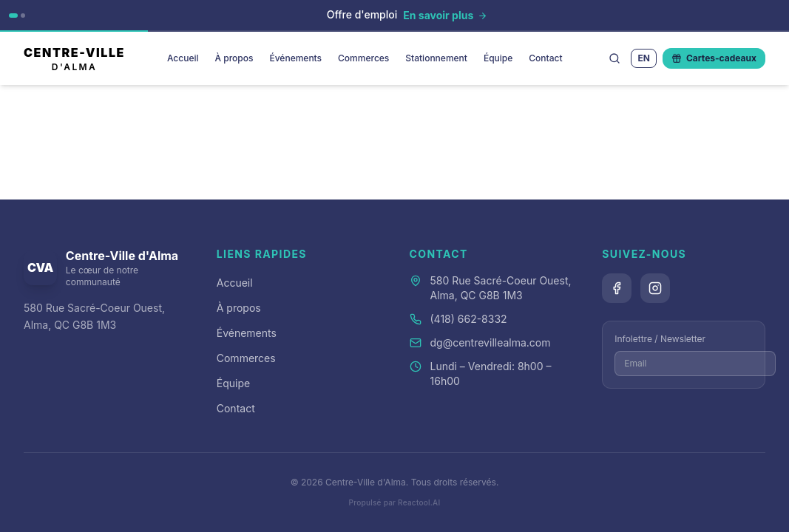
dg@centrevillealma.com (491, 342)
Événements (295, 58)
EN (643, 58)
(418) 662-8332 (469, 319)
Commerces (363, 58)
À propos (234, 58)
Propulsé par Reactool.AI (395, 502)
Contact (545, 58)
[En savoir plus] (445, 16)
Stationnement (436, 58)
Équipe (498, 58)
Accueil (183, 58)
